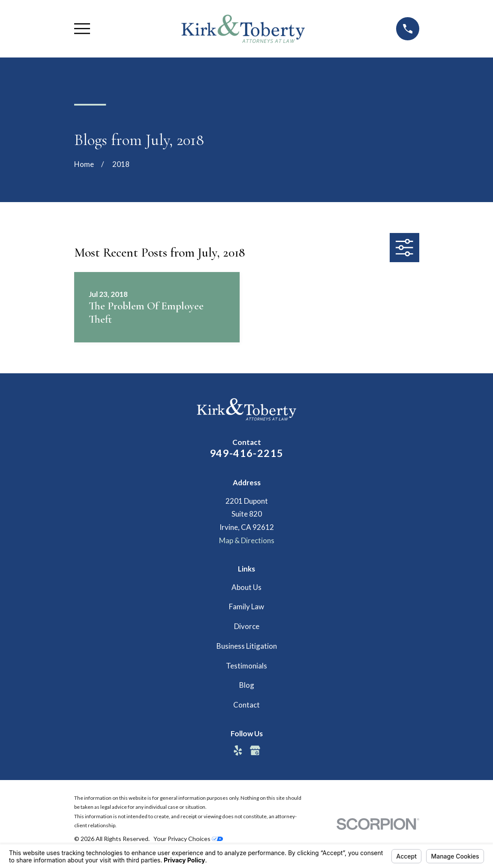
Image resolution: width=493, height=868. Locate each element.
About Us (246, 587)
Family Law (246, 606)
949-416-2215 (247, 453)
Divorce (247, 626)
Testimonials (246, 666)
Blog (247, 685)
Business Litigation (247, 646)
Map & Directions (247, 540)
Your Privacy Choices (188, 839)
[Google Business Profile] (255, 750)
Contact (246, 705)
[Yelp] (238, 750)
